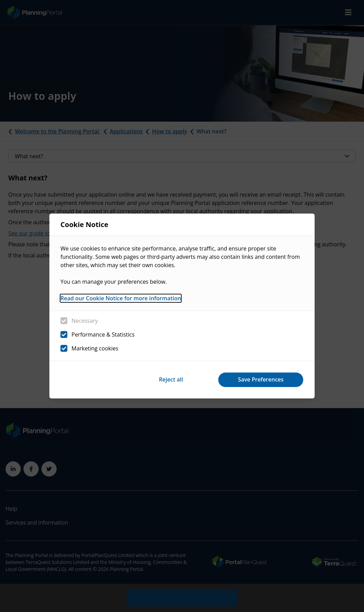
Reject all (171, 379)
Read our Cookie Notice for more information (121, 298)
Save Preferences (261, 379)
